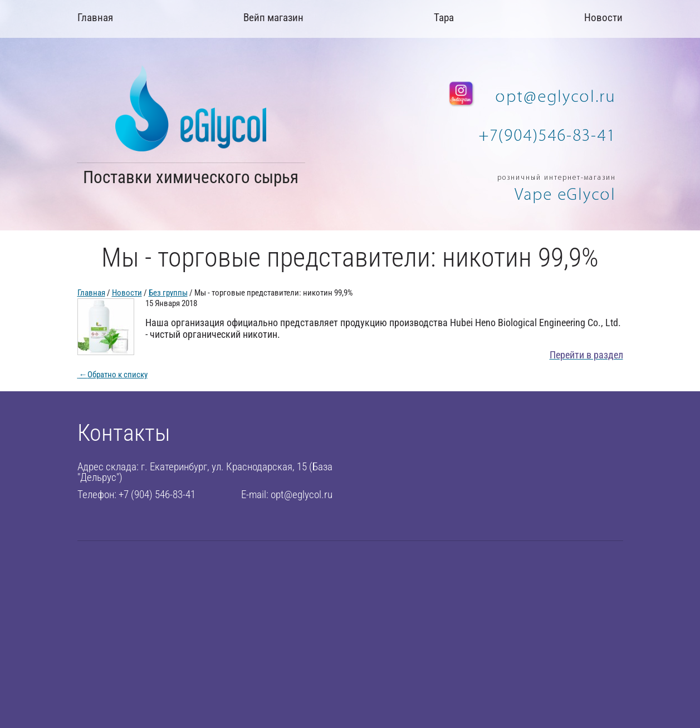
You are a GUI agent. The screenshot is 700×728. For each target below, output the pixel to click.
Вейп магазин (273, 18)
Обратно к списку (112, 375)
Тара (444, 18)
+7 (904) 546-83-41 (157, 495)
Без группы (168, 293)
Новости (603, 18)
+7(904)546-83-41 (547, 136)
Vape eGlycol (565, 195)
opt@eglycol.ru (556, 97)
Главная (95, 18)
